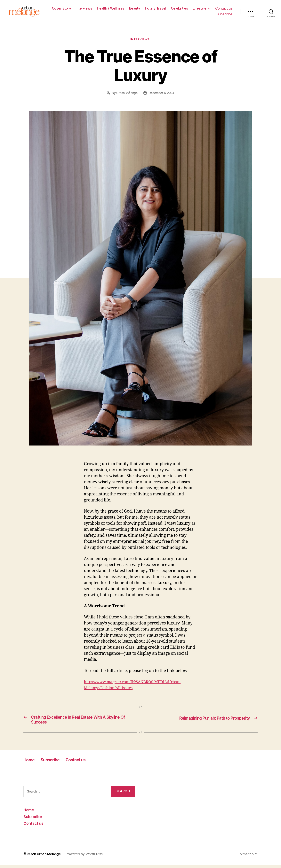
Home (30, 763)
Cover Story (61, 9)
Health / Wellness (111, 9)
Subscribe (225, 15)
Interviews (84, 9)
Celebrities (180, 9)
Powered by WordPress (86, 857)
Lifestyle (200, 9)
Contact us (224, 9)
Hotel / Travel (156, 9)
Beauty (135, 9)
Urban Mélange (126, 94)
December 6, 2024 (162, 94)
